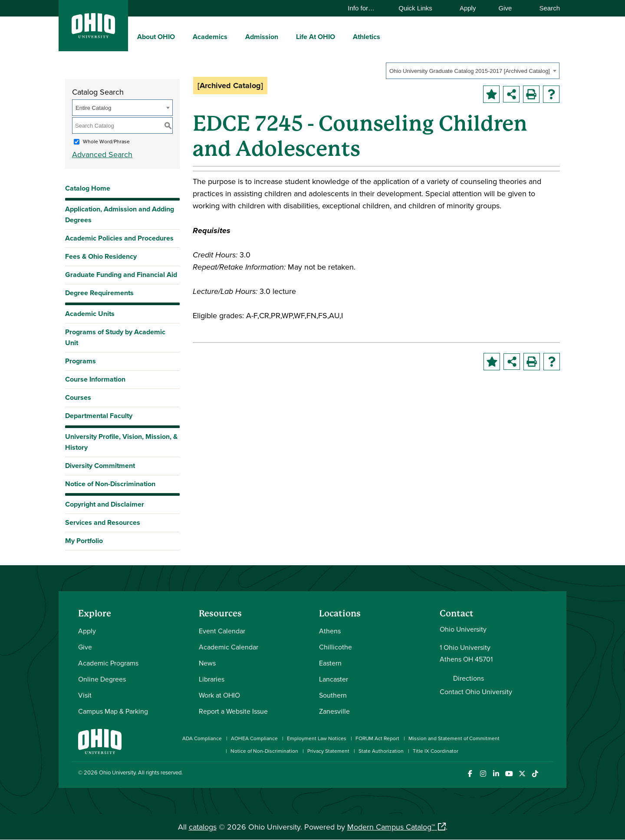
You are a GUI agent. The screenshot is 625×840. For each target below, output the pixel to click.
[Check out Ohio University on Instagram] (483, 774)
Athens (330, 631)
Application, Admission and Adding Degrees (120, 214)
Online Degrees (102, 679)
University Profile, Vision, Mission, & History (121, 442)
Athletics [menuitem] (367, 37)
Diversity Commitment (100, 466)
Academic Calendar (229, 647)
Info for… (365, 8)
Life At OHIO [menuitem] (316, 37)
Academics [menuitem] (210, 37)
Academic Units (90, 314)
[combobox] (473, 71)
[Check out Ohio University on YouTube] (509, 774)
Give (505, 8)
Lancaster (334, 679)
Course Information (95, 379)
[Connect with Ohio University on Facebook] (470, 774)
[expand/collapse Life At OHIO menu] (342, 36)
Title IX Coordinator (436, 751)
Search (545, 8)
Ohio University (117, 772)
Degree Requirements (99, 293)
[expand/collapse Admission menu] (285, 36)
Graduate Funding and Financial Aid (121, 275)
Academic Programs (108, 663)
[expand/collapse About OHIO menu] (181, 36)
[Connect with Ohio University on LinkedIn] (496, 774)
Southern (333, 695)
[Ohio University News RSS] (548, 774)
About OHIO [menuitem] (156, 37)
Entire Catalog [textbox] (93, 108)
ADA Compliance (202, 738)
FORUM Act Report (377, 738)
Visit (85, 695)
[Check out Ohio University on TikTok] (535, 774)
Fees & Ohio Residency (101, 256)
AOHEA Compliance (254, 738)
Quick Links (419, 8)
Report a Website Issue (233, 711)
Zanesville (334, 711)
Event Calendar (222, 631)
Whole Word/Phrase (106, 141)
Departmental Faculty (99, 416)
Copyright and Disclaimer (105, 504)
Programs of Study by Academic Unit (115, 337)
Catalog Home (88, 188)
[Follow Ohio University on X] (522, 774)
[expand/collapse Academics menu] (234, 36)
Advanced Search (102, 154)
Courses (78, 397)
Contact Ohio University (476, 692)
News (207, 663)
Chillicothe (336, 647)
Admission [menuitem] (262, 37)
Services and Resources (103, 522)
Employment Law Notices (317, 738)
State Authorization (381, 751)
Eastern (330, 663)
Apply (468, 8)
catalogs (203, 827)
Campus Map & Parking (113, 711)
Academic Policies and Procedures (119, 238)
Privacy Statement (328, 751)
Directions (469, 678)
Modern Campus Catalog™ (391, 827)
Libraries (212, 679)
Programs (81, 361)
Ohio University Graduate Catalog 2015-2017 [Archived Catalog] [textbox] (470, 71)
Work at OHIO (219, 695)
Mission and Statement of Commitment (454, 738)
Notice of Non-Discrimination (110, 484)
